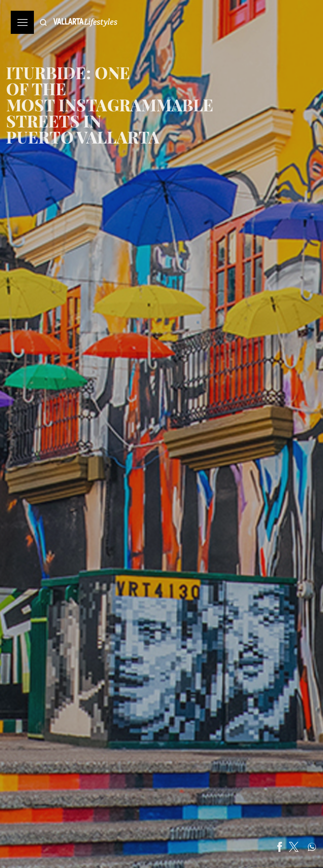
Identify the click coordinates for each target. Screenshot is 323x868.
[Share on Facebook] (289, 847)
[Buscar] (43, 22)
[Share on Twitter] (303, 847)
